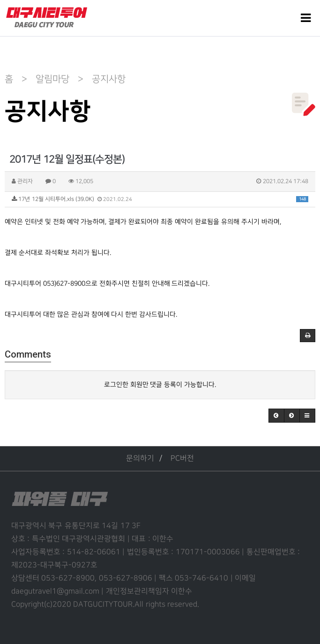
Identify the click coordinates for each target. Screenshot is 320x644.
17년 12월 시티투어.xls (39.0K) (160, 199)
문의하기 (140, 458)
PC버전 (182, 458)
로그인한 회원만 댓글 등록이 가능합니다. (160, 384)
